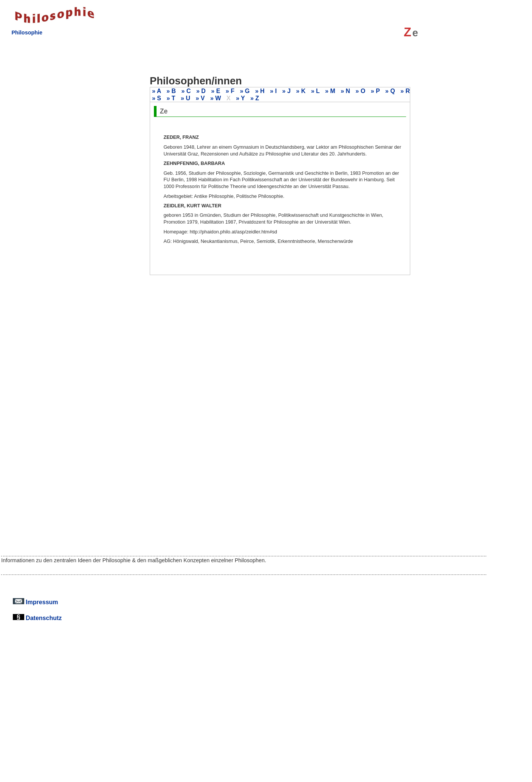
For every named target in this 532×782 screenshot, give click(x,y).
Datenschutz (37, 618)
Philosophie (27, 33)
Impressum (36, 602)
